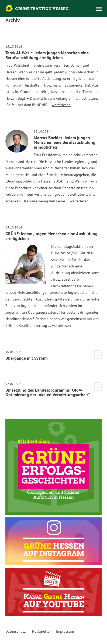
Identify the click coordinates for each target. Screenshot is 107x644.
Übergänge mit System (27, 358)
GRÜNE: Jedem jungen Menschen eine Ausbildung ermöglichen (51, 236)
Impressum (65, 631)
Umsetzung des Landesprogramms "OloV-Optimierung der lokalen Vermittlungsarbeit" (48, 392)
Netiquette (41, 631)
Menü (99, 9)
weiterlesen (61, 105)
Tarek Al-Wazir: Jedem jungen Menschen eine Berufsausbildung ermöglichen (47, 55)
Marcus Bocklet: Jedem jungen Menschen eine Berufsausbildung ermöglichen (65, 142)
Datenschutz (15, 631)
